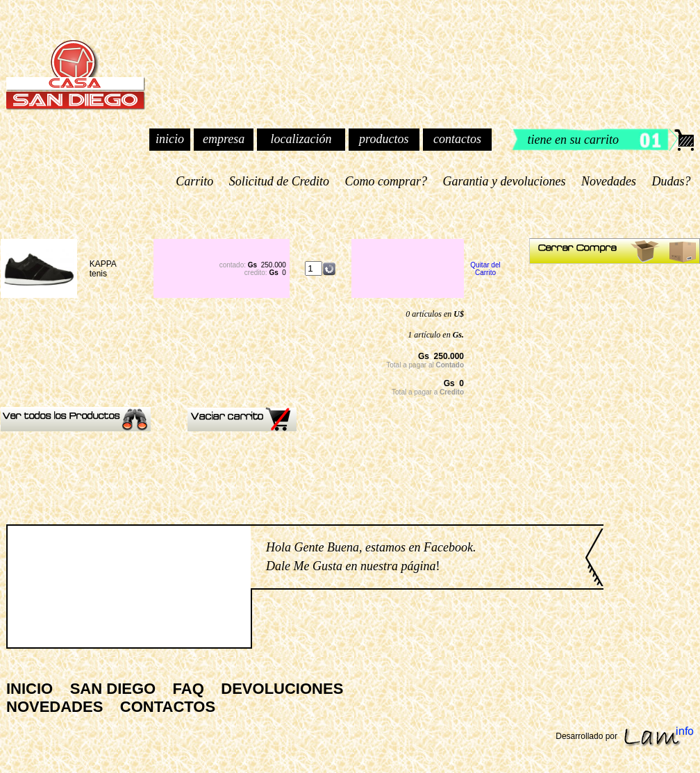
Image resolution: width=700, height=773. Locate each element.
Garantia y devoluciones (504, 181)
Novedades (609, 181)
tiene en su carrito (573, 140)
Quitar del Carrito (485, 269)
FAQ (189, 689)
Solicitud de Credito (279, 181)
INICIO (30, 689)
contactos (457, 139)
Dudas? (671, 181)
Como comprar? (386, 181)
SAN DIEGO (113, 689)
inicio (170, 139)
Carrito (195, 181)
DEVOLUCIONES (282, 689)
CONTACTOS (168, 707)
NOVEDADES (55, 707)
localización (301, 139)
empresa (224, 139)
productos (384, 139)
